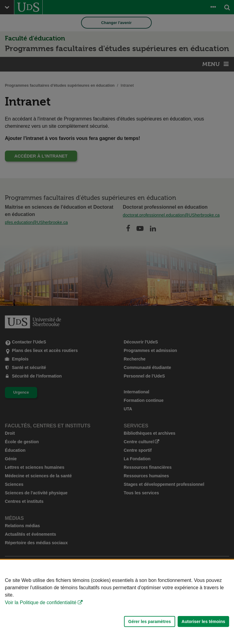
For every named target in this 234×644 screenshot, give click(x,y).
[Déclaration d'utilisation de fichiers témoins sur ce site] (117, 602)
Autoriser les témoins (203, 621)
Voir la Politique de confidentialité (41, 602)
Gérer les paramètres (150, 621)
